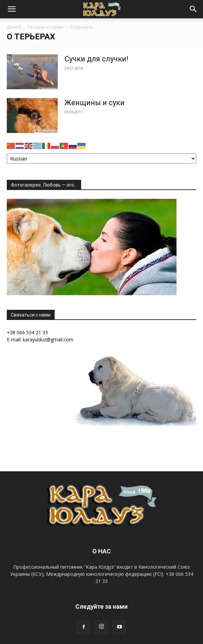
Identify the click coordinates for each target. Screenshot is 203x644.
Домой (14, 27)
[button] (12, 9)
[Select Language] (101, 158)
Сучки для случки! (96, 59)
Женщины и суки (95, 103)
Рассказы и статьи (45, 27)
